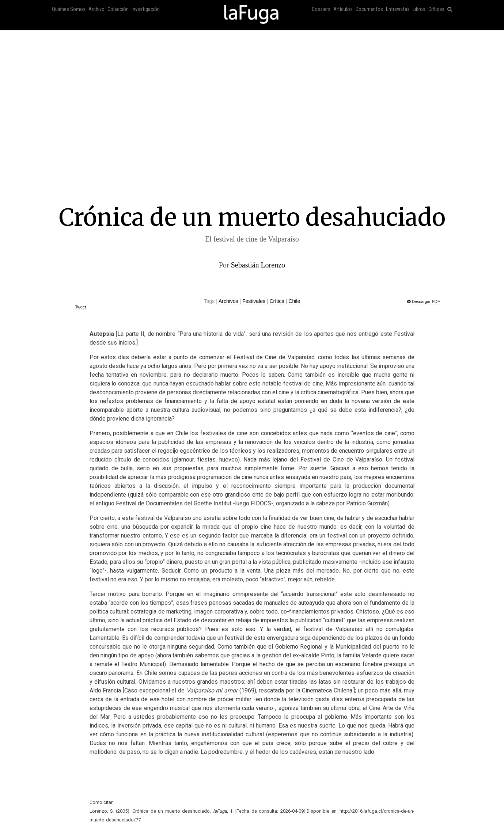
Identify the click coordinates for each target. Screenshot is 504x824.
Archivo (96, 9)
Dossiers (321, 9)
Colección (118, 9)
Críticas (436, 9)
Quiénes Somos (69, 9)
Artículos (343, 9)
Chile (294, 301)
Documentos (369, 9)
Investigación (146, 9)
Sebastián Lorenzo (258, 265)
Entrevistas (398, 9)
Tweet (80, 307)
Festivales (254, 301)
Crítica (277, 301)
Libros (419, 9)
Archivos (228, 301)
